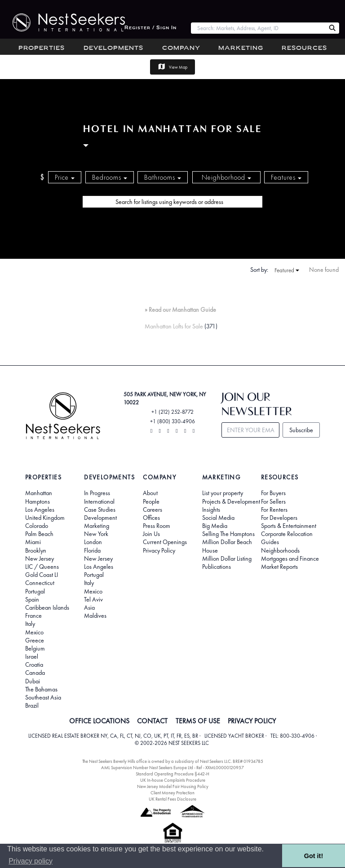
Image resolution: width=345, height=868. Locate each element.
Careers (153, 509)
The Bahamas (41, 689)
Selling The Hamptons (228, 534)
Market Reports (279, 567)
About (150, 493)
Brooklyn (36, 550)
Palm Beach (39, 534)
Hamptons (38, 501)
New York (96, 534)
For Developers (279, 518)
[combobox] (258, 28)
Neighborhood (226, 177)
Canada (35, 673)
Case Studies (100, 509)
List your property (223, 493)
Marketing (241, 48)
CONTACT (152, 721)
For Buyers (273, 493)
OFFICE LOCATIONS (99, 721)
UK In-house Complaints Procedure (173, 780)
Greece (35, 640)
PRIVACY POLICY (252, 721)
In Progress (97, 493)
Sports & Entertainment (289, 526)
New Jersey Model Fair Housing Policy (173, 786)
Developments (113, 48)
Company (181, 48)
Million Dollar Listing (227, 558)
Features (286, 177)
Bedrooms (110, 177)
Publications (217, 567)
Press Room (157, 526)
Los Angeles (40, 509)
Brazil (32, 705)
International (99, 501)
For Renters (274, 509)
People (151, 501)
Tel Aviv (93, 599)
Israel (32, 656)
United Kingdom (45, 518)
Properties (42, 48)
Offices (151, 518)
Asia (89, 607)
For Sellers (273, 501)
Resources (304, 48)
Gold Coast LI (42, 575)
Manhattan (39, 493)
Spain (32, 599)
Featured (287, 270)
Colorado (37, 526)
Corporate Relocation (287, 534)
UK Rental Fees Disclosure (172, 799)
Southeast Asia (43, 697)
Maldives (95, 616)
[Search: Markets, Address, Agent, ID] (258, 28)
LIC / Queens (42, 567)
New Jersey (40, 558)
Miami (33, 542)
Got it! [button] (314, 856)
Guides (270, 542)
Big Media (215, 526)
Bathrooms (163, 177)
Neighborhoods (280, 550)
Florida (92, 550)
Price (65, 177)
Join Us (151, 534)
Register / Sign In (150, 28)
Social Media (218, 518)
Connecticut (40, 583)
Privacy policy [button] (31, 861)
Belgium (35, 648)
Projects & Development (231, 501)
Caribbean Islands (47, 607)
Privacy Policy (159, 550)
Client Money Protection (172, 793)
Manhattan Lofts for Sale (174, 326)
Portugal (35, 591)
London (93, 542)
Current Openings (165, 542)
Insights (211, 509)
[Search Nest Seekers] (332, 28)
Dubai (33, 681)
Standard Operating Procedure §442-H (172, 774)
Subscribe (301, 430)
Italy (30, 624)
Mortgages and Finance (290, 558)
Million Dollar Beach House (227, 546)
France (33, 616)
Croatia (34, 664)
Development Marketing (100, 522)
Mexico (34, 632)
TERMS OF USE (198, 721)
